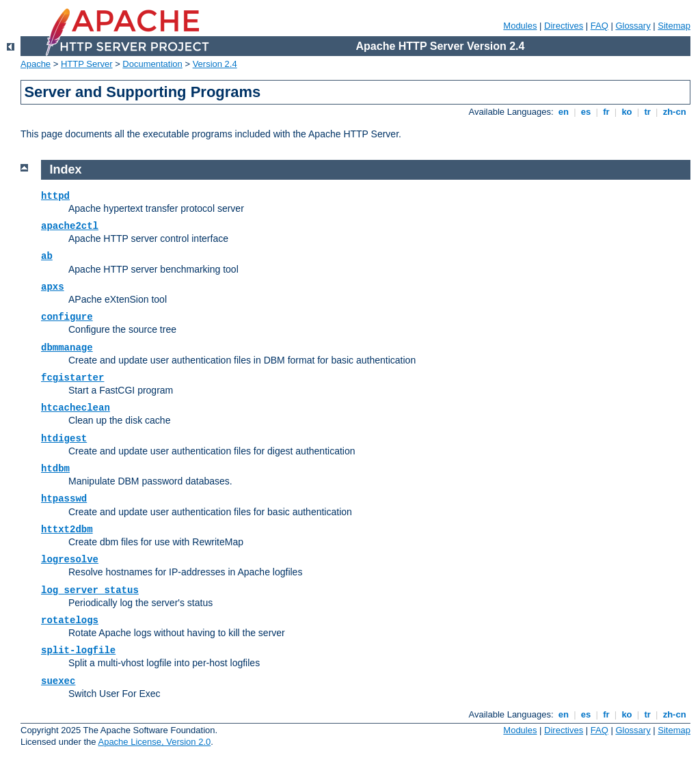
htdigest (64, 439)
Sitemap (674, 26)
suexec (58, 681)
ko (627, 112)
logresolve (70, 560)
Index (66, 169)
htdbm (55, 469)
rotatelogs (70, 620)
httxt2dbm (67, 530)
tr (648, 112)
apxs (53, 287)
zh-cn (674, 112)
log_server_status (90, 590)
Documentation (152, 64)
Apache (36, 64)
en (563, 112)
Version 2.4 (215, 64)
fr (607, 112)
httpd (55, 196)
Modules (520, 26)
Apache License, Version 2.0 (154, 742)
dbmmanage (67, 348)
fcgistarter (72, 378)
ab (47, 256)
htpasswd (64, 499)
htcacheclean (76, 408)
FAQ (600, 26)
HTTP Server (87, 64)
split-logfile (78, 651)
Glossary (633, 26)
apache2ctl (70, 226)
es (586, 112)
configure (67, 317)
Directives (564, 26)
